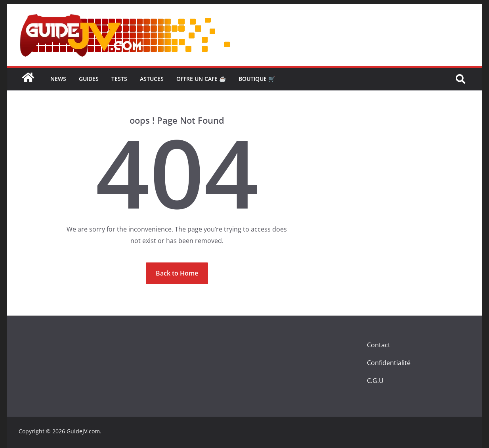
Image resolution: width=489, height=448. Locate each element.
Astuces (152, 79)
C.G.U (375, 381)
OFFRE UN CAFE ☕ (201, 79)
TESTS (119, 79)
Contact (379, 345)
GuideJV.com (83, 431)
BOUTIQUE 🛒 (257, 79)
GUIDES (89, 79)
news (58, 79)
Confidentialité (389, 363)
